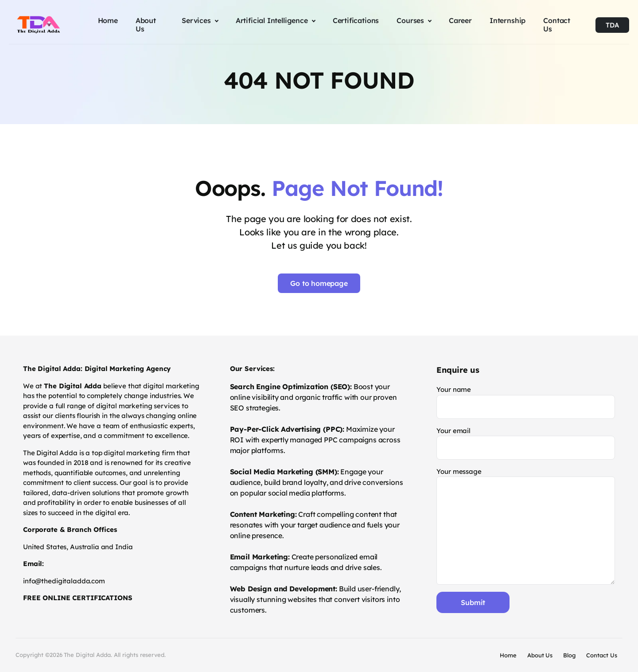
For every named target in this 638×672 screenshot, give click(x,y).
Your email (526, 443)
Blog (569, 655)
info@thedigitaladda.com (64, 581)
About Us (540, 655)
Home (508, 655)
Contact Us (602, 655)
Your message (526, 526)
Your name (526, 402)
